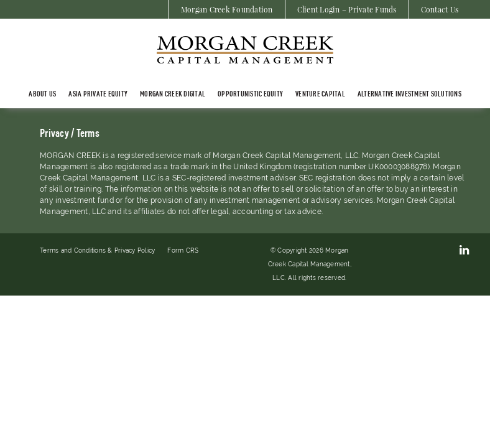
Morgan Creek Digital (173, 93)
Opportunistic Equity (250, 93)
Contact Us (440, 9)
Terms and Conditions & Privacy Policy (97, 250)
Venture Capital (320, 93)
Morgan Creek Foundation (227, 9)
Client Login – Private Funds (347, 9)
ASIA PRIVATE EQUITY (98, 93)
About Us (42, 93)
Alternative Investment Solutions (409, 93)
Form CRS (183, 250)
